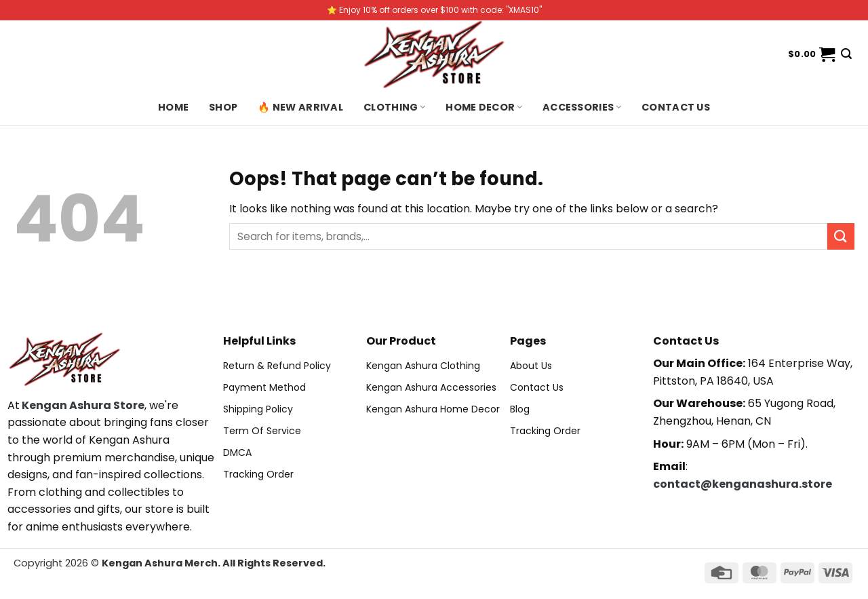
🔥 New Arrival (300, 107)
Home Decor (484, 107)
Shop (223, 107)
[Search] (846, 54)
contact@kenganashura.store (743, 484)
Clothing (394, 107)
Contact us (676, 107)
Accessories (582, 107)
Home (173, 107)
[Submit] (841, 236)
